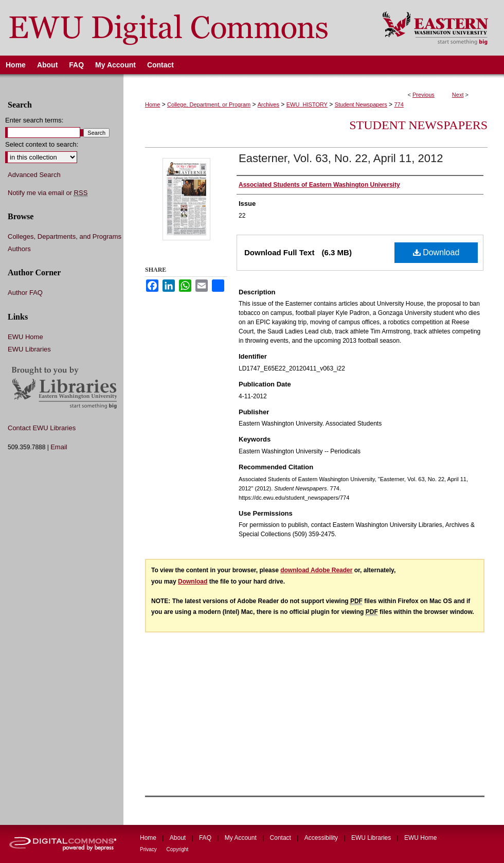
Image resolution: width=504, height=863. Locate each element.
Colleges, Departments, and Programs (65, 236)
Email (59, 447)
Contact (282, 838)
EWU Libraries (29, 349)
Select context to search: (42, 144)
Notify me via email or (48, 193)
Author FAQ (25, 293)
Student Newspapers (361, 104)
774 (399, 104)
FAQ (206, 838)
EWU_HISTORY (307, 104)
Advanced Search (34, 175)
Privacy (149, 849)
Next (458, 95)
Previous (424, 95)
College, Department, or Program (209, 104)
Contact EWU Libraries (42, 428)
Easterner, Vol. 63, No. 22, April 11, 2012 (341, 158)
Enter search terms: (34, 120)
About (179, 838)
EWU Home (25, 337)
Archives (268, 104)
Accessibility (322, 838)
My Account (241, 838)
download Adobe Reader (316, 570)
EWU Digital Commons (184, 28)
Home (152, 104)
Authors (19, 249)
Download (436, 252)
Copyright (178, 849)
